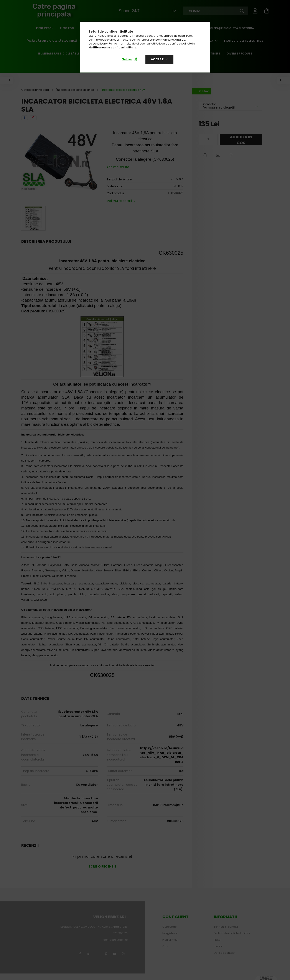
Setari (127, 59)
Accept (157, 59)
